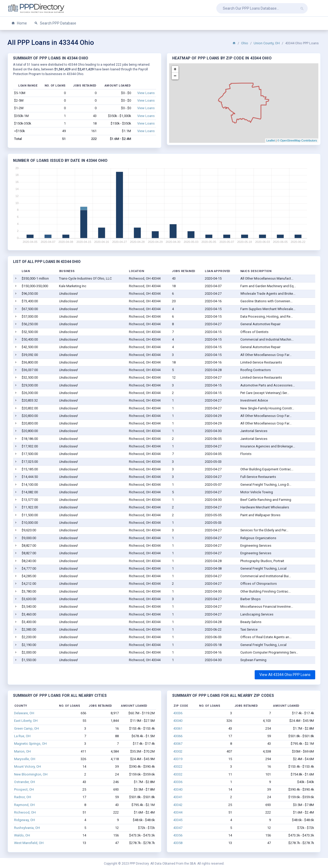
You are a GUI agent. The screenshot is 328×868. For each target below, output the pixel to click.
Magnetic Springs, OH (30, 744)
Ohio (245, 43)
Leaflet (271, 140)
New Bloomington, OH (31, 774)
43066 (178, 736)
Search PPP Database (55, 23)
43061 (178, 728)
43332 (178, 774)
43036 (178, 713)
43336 (178, 782)
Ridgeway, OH (25, 820)
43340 (178, 789)
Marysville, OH (25, 759)
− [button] (175, 76)
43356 (178, 835)
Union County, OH (267, 43)
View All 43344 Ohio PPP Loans (285, 675)
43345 (178, 820)
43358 (178, 843)
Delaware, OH (24, 713)
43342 (178, 805)
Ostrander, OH (25, 782)
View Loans (146, 93)
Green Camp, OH (26, 728)
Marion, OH (22, 751)
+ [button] (175, 69)
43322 (178, 767)
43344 (178, 812)
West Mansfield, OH (29, 843)
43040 (178, 721)
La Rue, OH (22, 736)
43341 (178, 797)
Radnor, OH (23, 797)
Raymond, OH (24, 805)
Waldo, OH (22, 835)
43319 (178, 759)
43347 (178, 828)
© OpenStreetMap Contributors (297, 140)
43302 (178, 751)
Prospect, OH (24, 789)
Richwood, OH (25, 812)
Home (19, 23)
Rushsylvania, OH (27, 828)
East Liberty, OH (26, 721)
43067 (178, 744)
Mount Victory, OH (28, 767)
